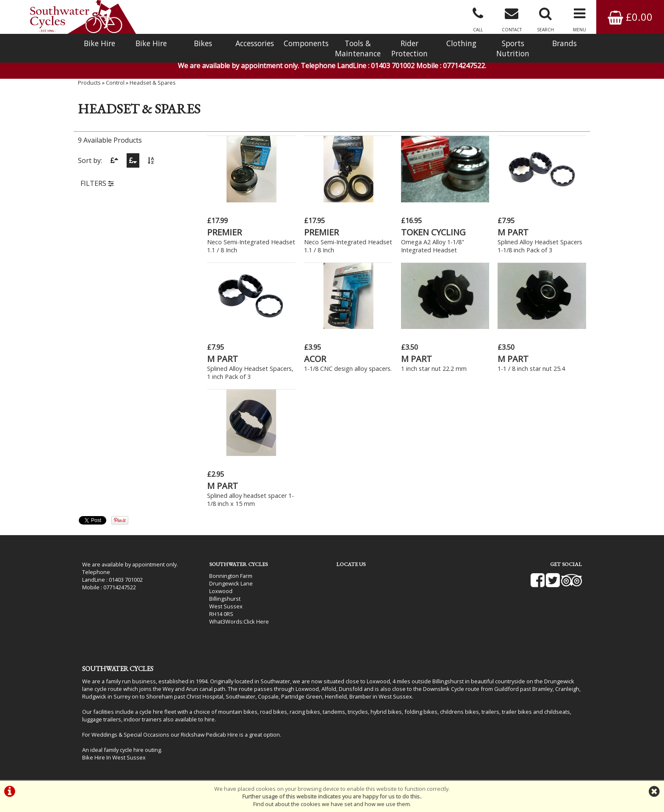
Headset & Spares (153, 83)
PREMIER (224, 232)
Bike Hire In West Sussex (114, 757)
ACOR (315, 359)
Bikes (203, 43)
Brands (564, 43)
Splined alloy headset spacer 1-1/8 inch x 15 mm (250, 500)
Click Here (256, 621)
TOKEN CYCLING (433, 232)
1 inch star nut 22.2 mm (434, 369)
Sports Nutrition (513, 48)
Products (89, 83)
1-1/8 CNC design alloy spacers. (348, 369)
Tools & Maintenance (358, 48)
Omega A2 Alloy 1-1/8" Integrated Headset (433, 246)
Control (115, 83)
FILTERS (97, 183)
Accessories (255, 43)
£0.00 (630, 17)
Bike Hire (100, 43)
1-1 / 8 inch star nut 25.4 (531, 369)
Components (306, 43)
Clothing (461, 43)
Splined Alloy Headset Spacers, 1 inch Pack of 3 (250, 373)
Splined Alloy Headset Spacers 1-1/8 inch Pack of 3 (540, 246)
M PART (513, 232)
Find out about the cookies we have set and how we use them (332, 804)
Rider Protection (409, 48)
